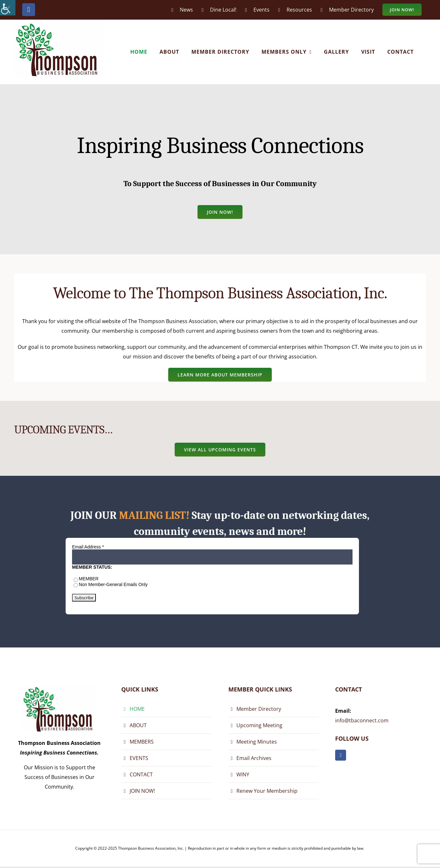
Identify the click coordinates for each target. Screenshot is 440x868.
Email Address (88, 547)
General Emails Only (127, 584)
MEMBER (89, 579)
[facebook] (341, 755)
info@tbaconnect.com (362, 720)
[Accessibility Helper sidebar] (8, 8)
